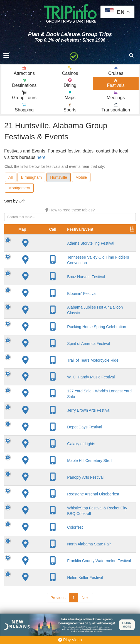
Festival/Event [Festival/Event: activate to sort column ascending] (54, 229)
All (11, 177)
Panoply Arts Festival (59, 487)
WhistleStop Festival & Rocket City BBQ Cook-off (60, 523)
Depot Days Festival (58, 437)
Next (86, 612)
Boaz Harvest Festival (60, 282)
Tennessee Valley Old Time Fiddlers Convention (60, 262)
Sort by (14, 201)
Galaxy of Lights (55, 453)
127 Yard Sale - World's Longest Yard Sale (59, 401)
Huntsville (59, 177)
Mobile (81, 177)
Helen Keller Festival (59, 592)
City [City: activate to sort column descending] (88, 229)
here (41, 157)
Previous (58, 612)
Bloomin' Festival (56, 298)
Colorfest (49, 542)
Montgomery (19, 188)
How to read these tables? (70, 210)
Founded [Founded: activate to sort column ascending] (119, 229)
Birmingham (32, 177)
